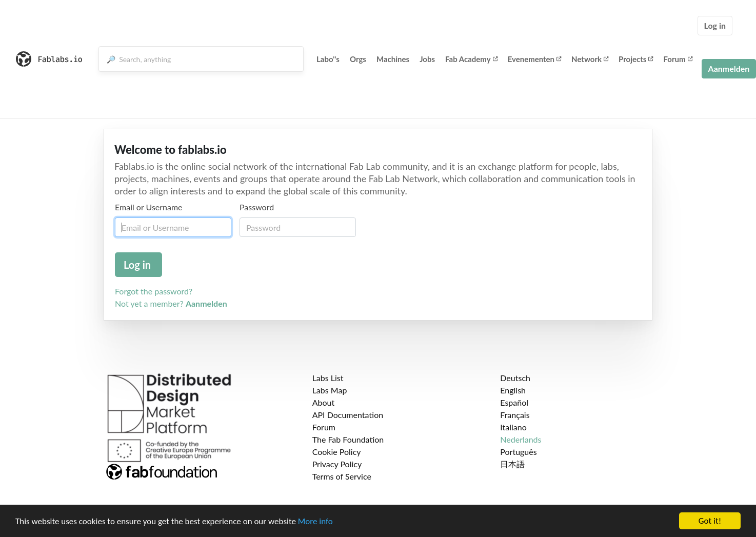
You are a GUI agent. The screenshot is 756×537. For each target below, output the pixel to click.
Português (518, 452)
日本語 (512, 464)
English (513, 390)
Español (514, 402)
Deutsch (515, 378)
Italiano (513, 427)
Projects (636, 59)
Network (590, 59)
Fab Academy (471, 59)
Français (515, 415)
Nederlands (521, 439)
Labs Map (330, 390)
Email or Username (149, 207)
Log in (715, 25)
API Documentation (348, 415)
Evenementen (534, 59)
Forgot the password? (154, 291)
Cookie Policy (337, 452)
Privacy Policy (337, 464)
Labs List (328, 378)
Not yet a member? (171, 303)
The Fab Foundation (348, 439)
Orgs (358, 59)
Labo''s (328, 59)
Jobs (427, 59)
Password (257, 207)
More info (315, 521)
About (324, 402)
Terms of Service (342, 476)
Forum (678, 59)
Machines (393, 59)
